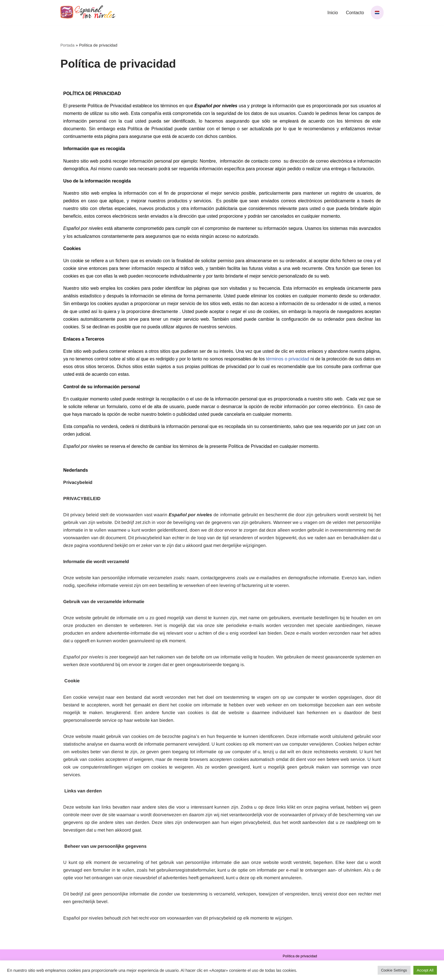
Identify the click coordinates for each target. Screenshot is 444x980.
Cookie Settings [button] (394, 970)
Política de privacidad (300, 959)
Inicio (332, 13)
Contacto (355, 13)
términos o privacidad (287, 359)
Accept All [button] (425, 970)
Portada (67, 45)
